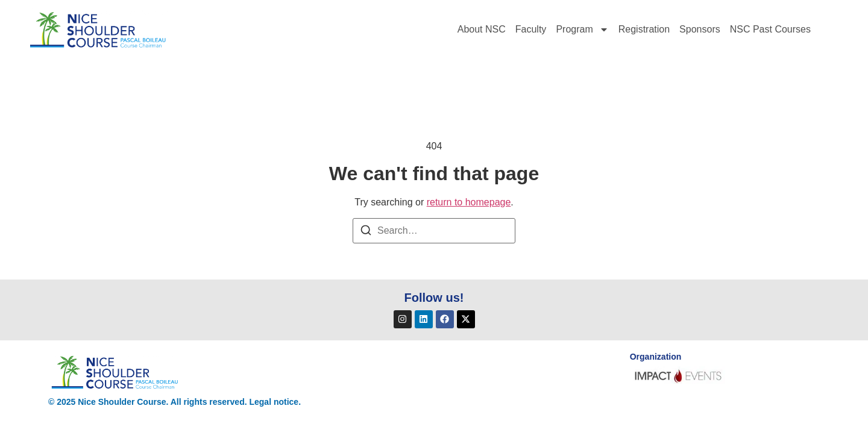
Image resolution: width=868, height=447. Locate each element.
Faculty (531, 29)
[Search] (366, 232)
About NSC (482, 29)
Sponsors (700, 29)
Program (582, 30)
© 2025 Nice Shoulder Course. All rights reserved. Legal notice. (175, 402)
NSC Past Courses (770, 29)
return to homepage (469, 202)
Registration (644, 29)
